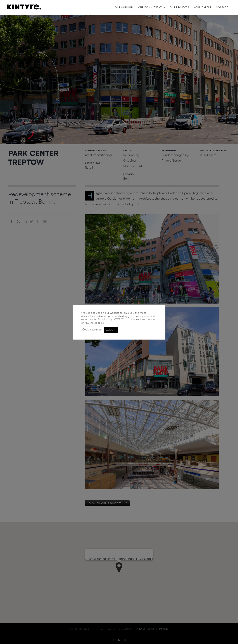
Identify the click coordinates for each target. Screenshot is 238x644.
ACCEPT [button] (111, 330)
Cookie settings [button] (92, 330)
